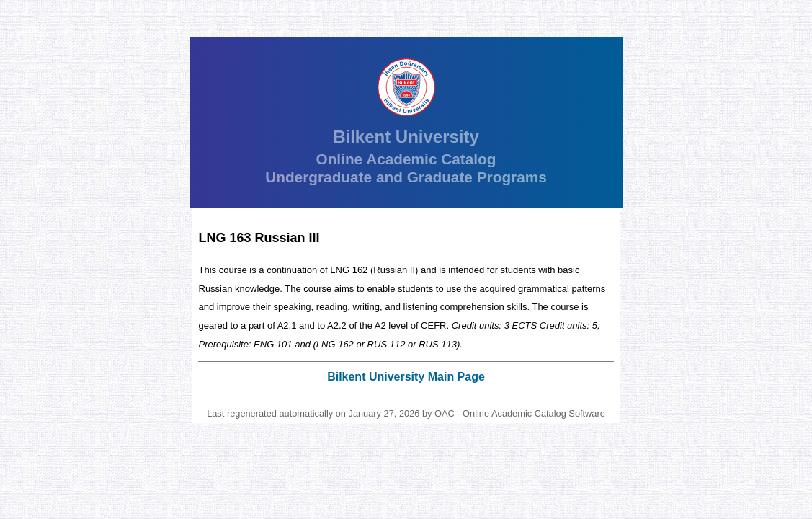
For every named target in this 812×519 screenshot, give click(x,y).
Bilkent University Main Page (406, 377)
